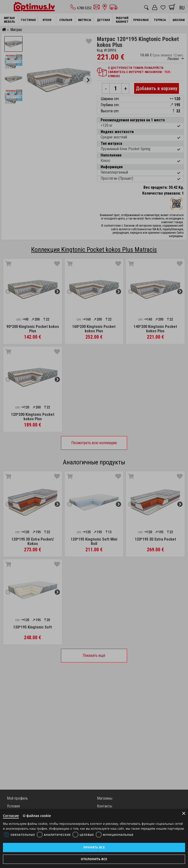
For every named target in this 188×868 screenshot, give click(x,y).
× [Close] (184, 813)
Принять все (94, 847)
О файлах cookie (37, 816)
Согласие (11, 816)
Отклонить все (94, 859)
